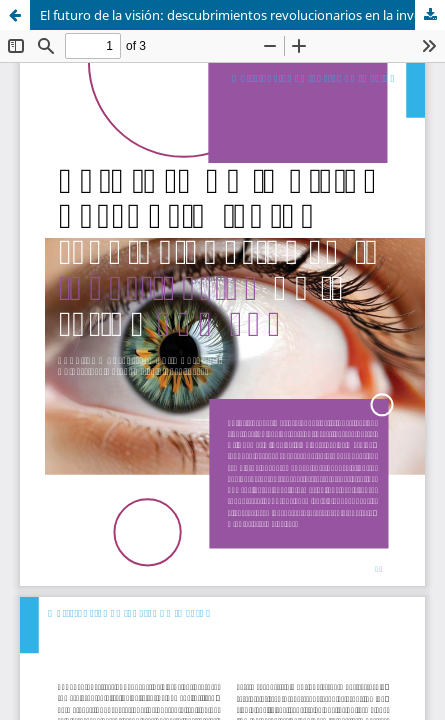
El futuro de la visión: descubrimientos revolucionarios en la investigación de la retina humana (242, 15)
